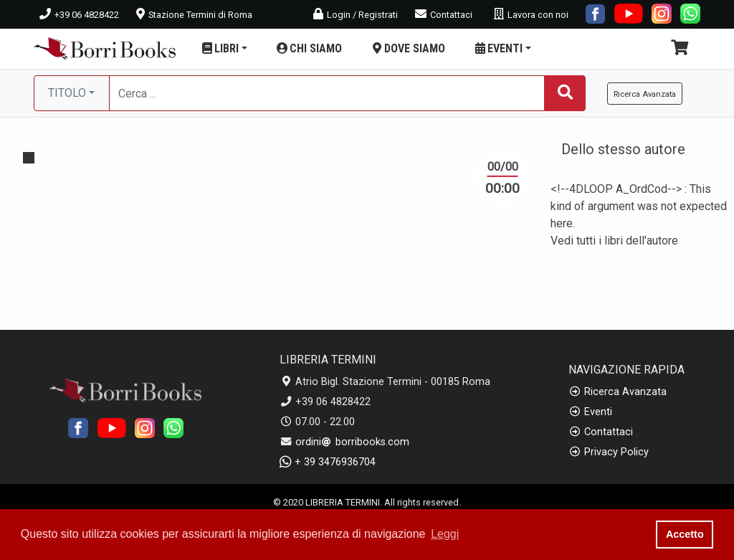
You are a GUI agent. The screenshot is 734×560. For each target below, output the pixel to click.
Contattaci (444, 15)
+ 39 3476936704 (328, 462)
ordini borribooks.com (352, 442)
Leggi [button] (445, 534)
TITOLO (67, 93)
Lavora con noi (531, 15)
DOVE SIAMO (407, 48)
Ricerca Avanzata (625, 392)
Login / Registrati (356, 15)
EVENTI (502, 48)
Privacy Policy (616, 452)
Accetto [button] (685, 534)
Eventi (598, 412)
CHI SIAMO (309, 48)
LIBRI (224, 48)
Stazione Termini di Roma (194, 15)
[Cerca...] (327, 93)
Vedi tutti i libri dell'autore (614, 241)
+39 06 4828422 (79, 15)
